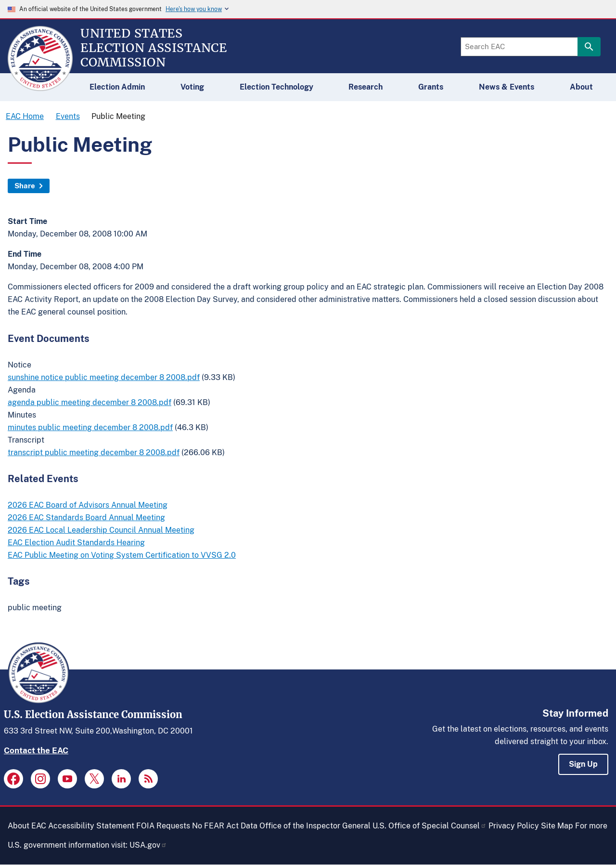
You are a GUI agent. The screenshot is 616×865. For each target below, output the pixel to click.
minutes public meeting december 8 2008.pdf (90, 427)
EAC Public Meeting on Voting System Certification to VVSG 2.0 (122, 555)
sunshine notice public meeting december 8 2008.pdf (104, 377)
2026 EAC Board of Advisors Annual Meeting (88, 505)
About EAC (27, 826)
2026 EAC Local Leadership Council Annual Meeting (101, 530)
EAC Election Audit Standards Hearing (76, 543)
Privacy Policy (514, 826)
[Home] (40, 87)
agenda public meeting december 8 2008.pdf (90, 402)
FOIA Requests (163, 826)
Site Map (557, 826)
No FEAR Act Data (225, 826)
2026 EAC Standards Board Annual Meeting (86, 518)
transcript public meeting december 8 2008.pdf (94, 452)
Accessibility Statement (91, 826)
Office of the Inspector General (315, 826)
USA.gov (148, 845)
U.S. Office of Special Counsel (430, 826)
